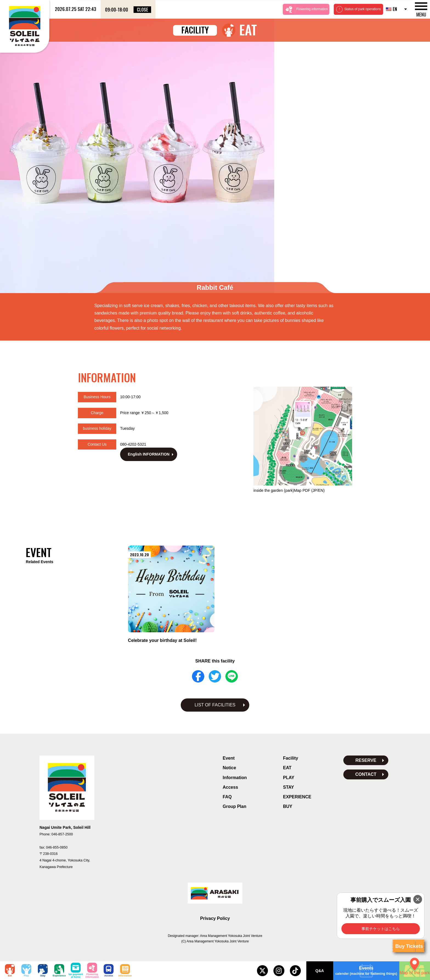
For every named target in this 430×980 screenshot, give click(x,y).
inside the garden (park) (289, 485)
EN (391, 9)
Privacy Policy (215, 913)
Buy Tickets (409, 946)
